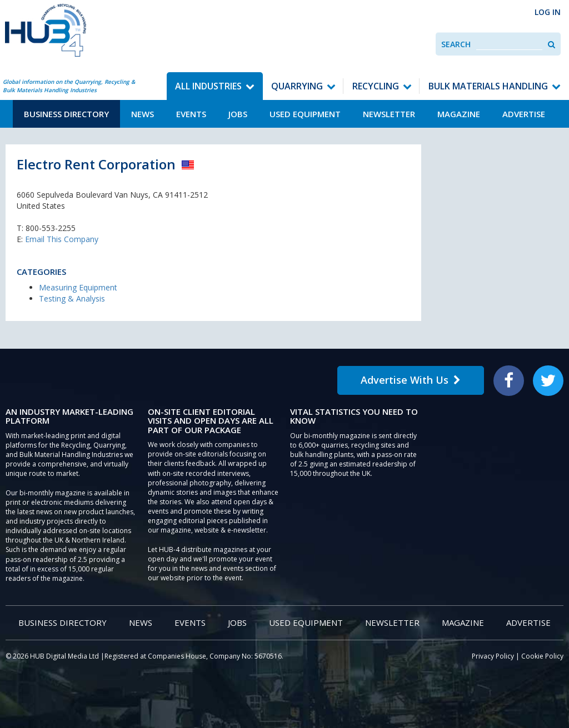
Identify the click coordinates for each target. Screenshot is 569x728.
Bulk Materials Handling (488, 86)
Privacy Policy (493, 656)
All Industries (208, 86)
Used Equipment (305, 114)
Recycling (376, 86)
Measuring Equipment (78, 287)
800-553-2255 (51, 228)
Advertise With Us (411, 380)
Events (191, 114)
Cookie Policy (542, 656)
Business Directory (66, 114)
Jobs (238, 114)
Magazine (459, 114)
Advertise (524, 114)
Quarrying (297, 86)
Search (456, 44)
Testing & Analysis (72, 298)
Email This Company (62, 239)
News (143, 114)
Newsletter (389, 114)
